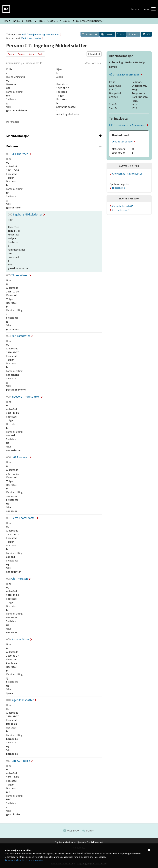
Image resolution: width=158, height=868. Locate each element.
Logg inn (135, 9)
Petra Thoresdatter (22, 518)
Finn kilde (16, 21)
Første (11, 54)
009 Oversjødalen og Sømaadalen (42, 34)
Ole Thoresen (18, 579)
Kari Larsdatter (20, 336)
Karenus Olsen (19, 639)
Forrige (22, 54)
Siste (41, 54)
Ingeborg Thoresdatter (24, 397)
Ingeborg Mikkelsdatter (26, 214)
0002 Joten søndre (32, 38)
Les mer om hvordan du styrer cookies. (24, 860)
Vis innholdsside (120, 206)
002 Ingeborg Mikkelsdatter (89, 21)
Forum (89, 831)
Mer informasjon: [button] (54, 136)
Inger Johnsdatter (21, 700)
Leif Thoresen (19, 457)
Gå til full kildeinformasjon (126, 75)
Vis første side (119, 210)
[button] (107, 34)
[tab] (54, 136)
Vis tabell (94, 54)
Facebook (71, 831)
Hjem (5, 21)
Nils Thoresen (19, 154)
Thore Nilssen (19, 275)
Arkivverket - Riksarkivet (125, 174)
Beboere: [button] (54, 146)
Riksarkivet (117, 188)
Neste (32, 54)
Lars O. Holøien (20, 761)
